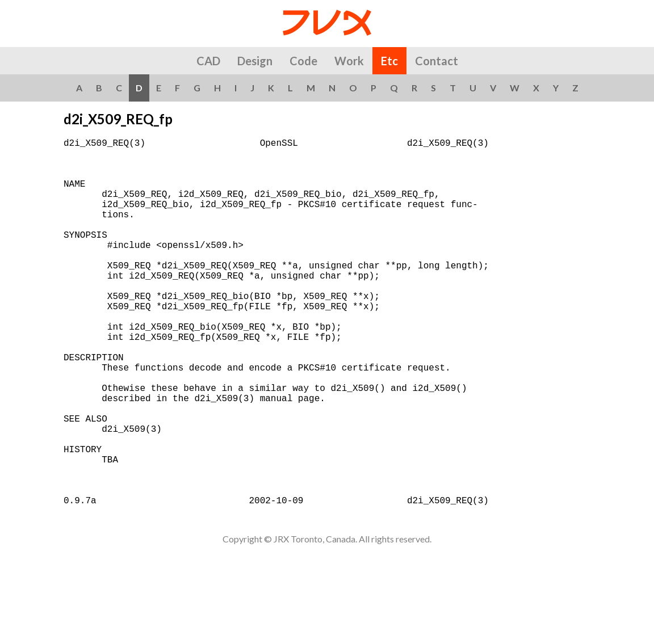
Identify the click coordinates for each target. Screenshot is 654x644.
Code (303, 61)
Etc (389, 61)
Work (349, 61)
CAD (208, 61)
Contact (437, 61)
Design (255, 61)
